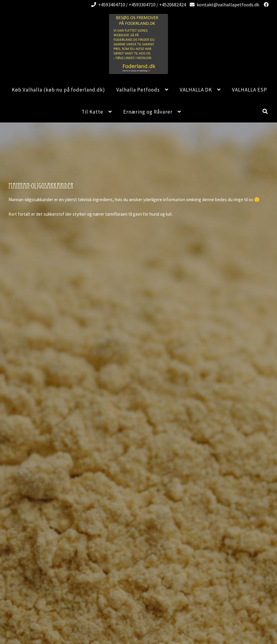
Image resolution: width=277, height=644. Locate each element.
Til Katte (92, 112)
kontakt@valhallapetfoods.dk (223, 5)
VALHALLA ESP (250, 90)
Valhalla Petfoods (138, 90)
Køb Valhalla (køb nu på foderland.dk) (58, 90)
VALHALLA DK (196, 90)
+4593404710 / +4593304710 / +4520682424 (138, 5)
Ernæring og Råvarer (148, 112)
